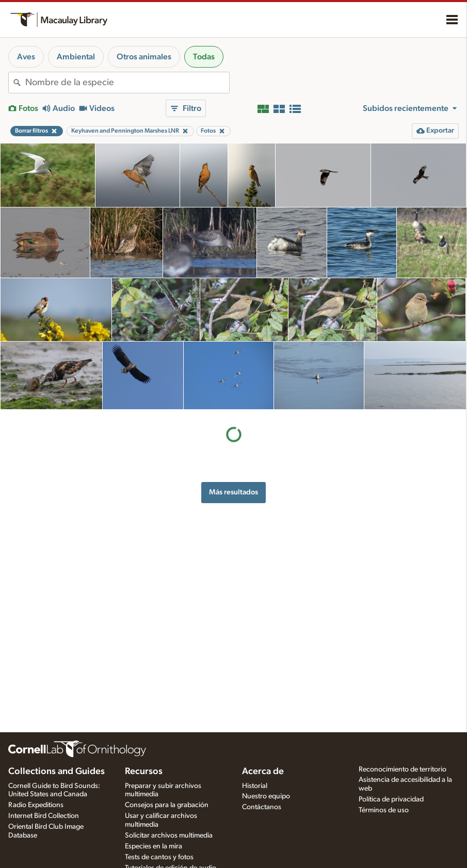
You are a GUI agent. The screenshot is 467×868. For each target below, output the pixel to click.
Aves (26, 57)
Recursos (144, 771)
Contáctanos (262, 807)
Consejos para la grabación (167, 805)
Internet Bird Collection (44, 816)
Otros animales (144, 57)
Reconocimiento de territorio (402, 769)
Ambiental (76, 57)
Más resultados (233, 492)
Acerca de (263, 771)
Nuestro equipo (266, 796)
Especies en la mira (154, 846)
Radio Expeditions (36, 805)
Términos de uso (384, 810)
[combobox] (127, 83)
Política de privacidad (391, 799)
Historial (255, 786)
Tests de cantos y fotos (159, 857)
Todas (204, 57)
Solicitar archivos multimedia (169, 835)
